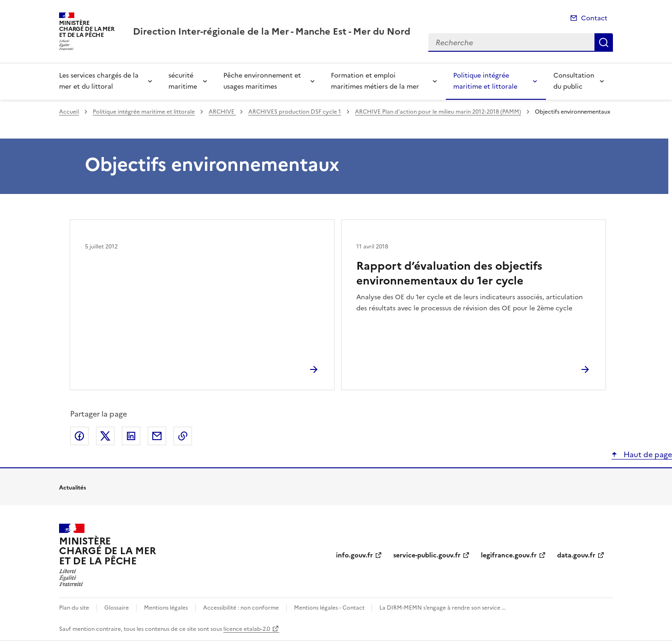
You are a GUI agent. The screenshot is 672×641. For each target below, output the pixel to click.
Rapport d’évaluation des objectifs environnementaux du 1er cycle (449, 273)
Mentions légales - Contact (330, 608)
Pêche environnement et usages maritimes (262, 81)
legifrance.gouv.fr (509, 555)
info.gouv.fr (354, 555)
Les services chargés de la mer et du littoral (99, 81)
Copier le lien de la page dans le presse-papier (183, 436)
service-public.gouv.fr (427, 555)
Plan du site (74, 608)
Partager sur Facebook (79, 436)
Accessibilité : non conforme (241, 608)
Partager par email (157, 436)
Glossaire (117, 608)
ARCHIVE (222, 112)
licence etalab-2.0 (247, 629)
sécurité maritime (183, 81)
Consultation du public (574, 81)
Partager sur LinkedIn (131, 436)
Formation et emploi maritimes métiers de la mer (375, 81)
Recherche (604, 42)
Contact (594, 18)
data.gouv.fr (576, 555)
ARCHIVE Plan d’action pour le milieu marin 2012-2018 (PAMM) (438, 112)
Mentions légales (166, 608)
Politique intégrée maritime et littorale (485, 81)
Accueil (69, 112)
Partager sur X (105, 436)
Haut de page (647, 454)
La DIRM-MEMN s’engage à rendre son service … (442, 608)
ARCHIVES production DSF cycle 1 (295, 112)
